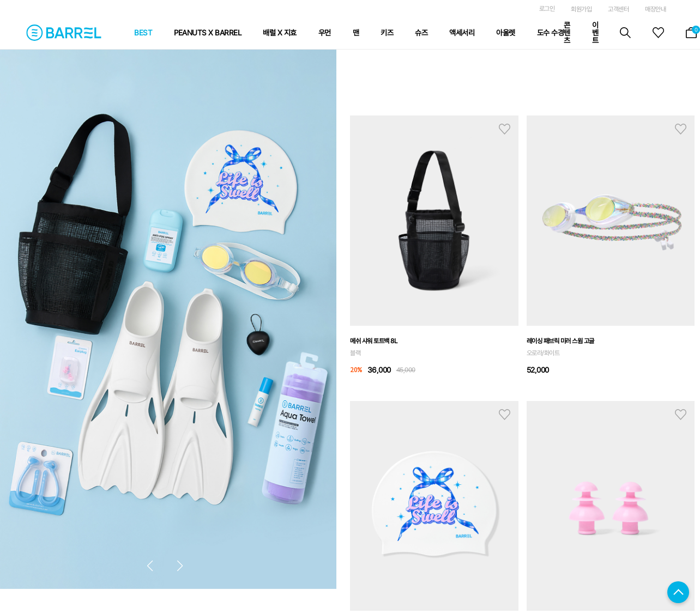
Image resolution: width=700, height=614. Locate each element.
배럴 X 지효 (280, 33)
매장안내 (655, 9)
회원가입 (581, 9)
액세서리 (462, 33)
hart (505, 129)
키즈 (387, 33)
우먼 (325, 33)
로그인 (547, 9)
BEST (143, 33)
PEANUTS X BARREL (207, 33)
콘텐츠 (567, 33)
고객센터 (618, 9)
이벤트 (595, 33)
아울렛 (506, 33)
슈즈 (421, 33)
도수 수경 (551, 33)
